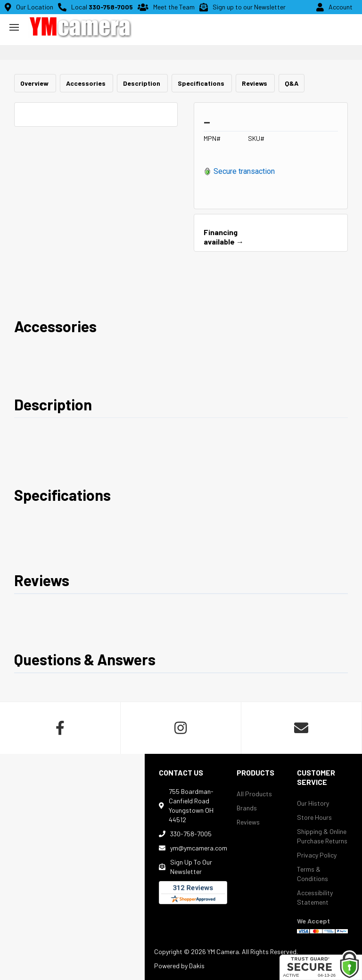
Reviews (255, 83)
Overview (35, 83)
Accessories (86, 83)
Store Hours (314, 817)
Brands (247, 808)
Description (142, 83)
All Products (254, 794)
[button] (14, 27)
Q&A (292, 83)
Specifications (202, 83)
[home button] (80, 27)
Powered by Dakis (179, 966)
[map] (72, 867)
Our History (313, 803)
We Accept (313, 921)
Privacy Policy (317, 855)
